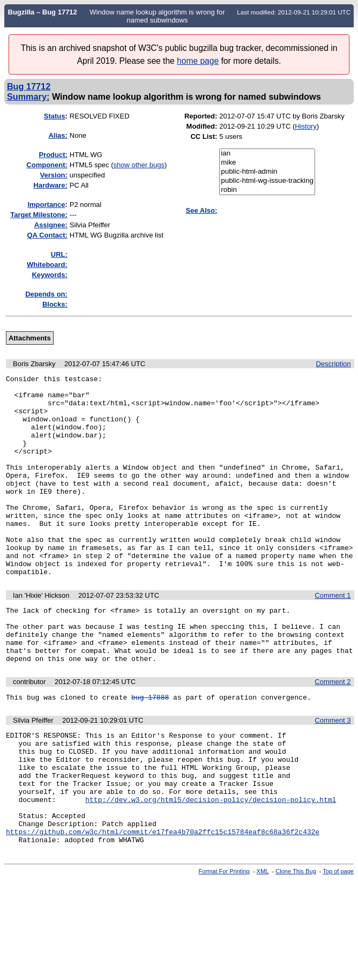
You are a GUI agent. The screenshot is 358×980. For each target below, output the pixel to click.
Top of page (338, 947)
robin (267, 190)
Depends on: (46, 294)
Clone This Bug (296, 947)
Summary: (28, 96)
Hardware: (50, 185)
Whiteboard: (47, 265)
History (305, 126)
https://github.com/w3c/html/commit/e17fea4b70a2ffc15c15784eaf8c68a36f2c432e (163, 905)
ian (267, 154)
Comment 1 (333, 636)
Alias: (58, 135)
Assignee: (51, 225)
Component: (47, 165)
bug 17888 (150, 750)
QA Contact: (47, 235)
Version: (54, 175)
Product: (53, 155)
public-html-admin (267, 172)
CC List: (204, 136)
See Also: (202, 210)
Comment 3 (333, 773)
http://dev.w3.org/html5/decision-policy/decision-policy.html (211, 867)
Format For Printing (224, 947)
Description (333, 364)
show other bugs (139, 165)
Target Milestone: (39, 215)
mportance (46, 205)
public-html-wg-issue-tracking (267, 181)
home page (198, 61)
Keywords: (49, 275)
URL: (59, 254)
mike (267, 163)
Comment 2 (333, 733)
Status (55, 116)
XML (263, 947)
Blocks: (55, 304)
